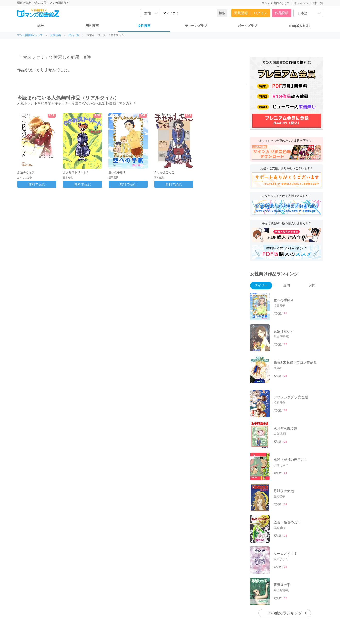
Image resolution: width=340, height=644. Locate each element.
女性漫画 (144, 26)
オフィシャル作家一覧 (308, 3)
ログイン (260, 13)
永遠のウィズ (26, 172)
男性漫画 (92, 26)
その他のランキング (285, 613)
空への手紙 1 (117, 172)
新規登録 (241, 13)
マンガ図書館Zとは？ (276, 3)
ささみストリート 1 (76, 172)
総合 (41, 26)
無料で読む (37, 184)
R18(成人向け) (300, 26)
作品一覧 (74, 35)
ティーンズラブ (196, 26)
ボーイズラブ (248, 26)
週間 (287, 285)
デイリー (261, 285)
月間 (312, 285)
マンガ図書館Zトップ (30, 35)
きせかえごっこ (164, 172)
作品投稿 (282, 13)
